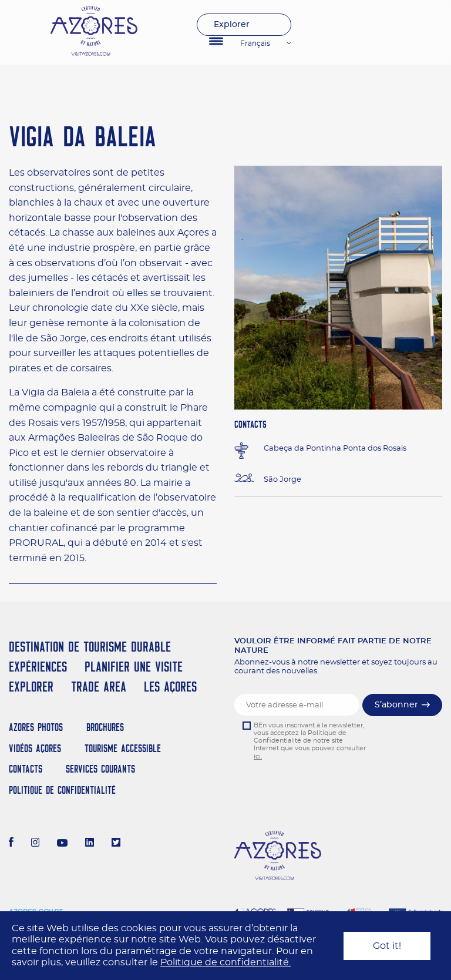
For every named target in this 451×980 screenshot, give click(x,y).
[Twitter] (116, 844)
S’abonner (396, 705)
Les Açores (170, 687)
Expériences (38, 667)
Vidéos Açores (35, 748)
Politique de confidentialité (62, 790)
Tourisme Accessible (123, 748)
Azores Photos (36, 727)
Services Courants (100, 769)
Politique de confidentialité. (225, 962)
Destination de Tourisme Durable (90, 647)
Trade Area (99, 687)
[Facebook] (11, 844)
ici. (258, 756)
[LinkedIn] (90, 844)
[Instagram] (36, 844)
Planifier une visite (134, 667)
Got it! (387, 946)
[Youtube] (62, 844)
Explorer (232, 25)
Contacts (26, 769)
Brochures (105, 727)
